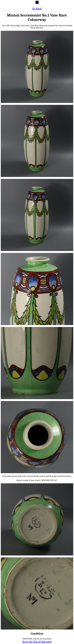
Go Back (37, 8)
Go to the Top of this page (37, 642)
